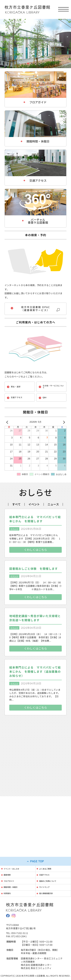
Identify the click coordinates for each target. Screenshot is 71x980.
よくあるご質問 (49, 847)
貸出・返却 (16, 392)
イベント (34, 520)
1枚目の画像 (28, 63)
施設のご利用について (53, 863)
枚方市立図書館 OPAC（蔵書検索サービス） (36, 312)
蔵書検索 (10, 855)
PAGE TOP (37, 838)
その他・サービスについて (53, 392)
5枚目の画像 (43, 63)
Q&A (44, 403)
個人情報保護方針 (50, 880)
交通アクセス (16, 403)
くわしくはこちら (35, 572)
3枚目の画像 (36, 63)
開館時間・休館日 (15, 872)
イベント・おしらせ (16, 847)
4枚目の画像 (39, 63)
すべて (16, 520)
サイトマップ (48, 872)
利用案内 (10, 880)
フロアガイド (12, 863)
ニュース (53, 520)
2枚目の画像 (32, 63)
